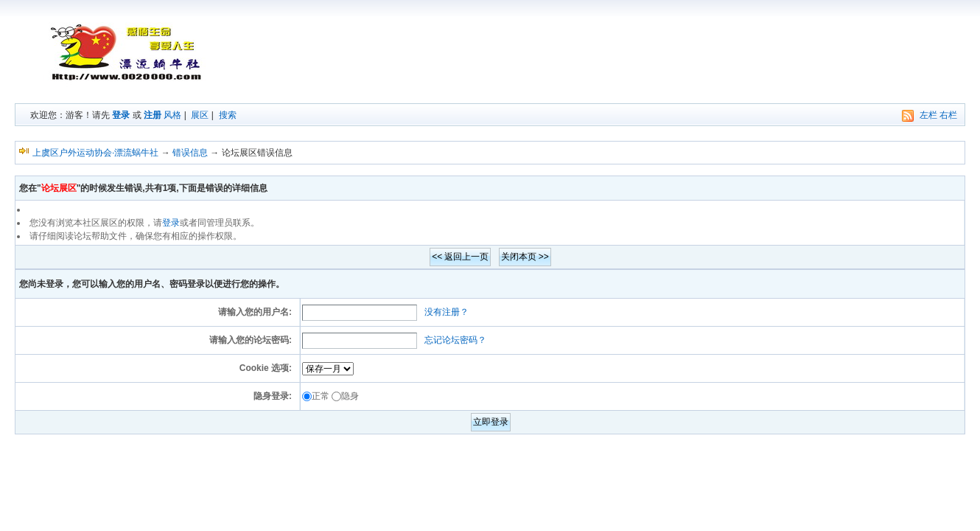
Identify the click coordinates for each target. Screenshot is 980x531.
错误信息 (190, 153)
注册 (153, 115)
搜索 (228, 115)
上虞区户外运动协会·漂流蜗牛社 (95, 153)
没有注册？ (447, 312)
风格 (172, 115)
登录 (121, 115)
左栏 (928, 115)
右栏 (948, 115)
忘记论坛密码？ (455, 340)
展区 (200, 115)
